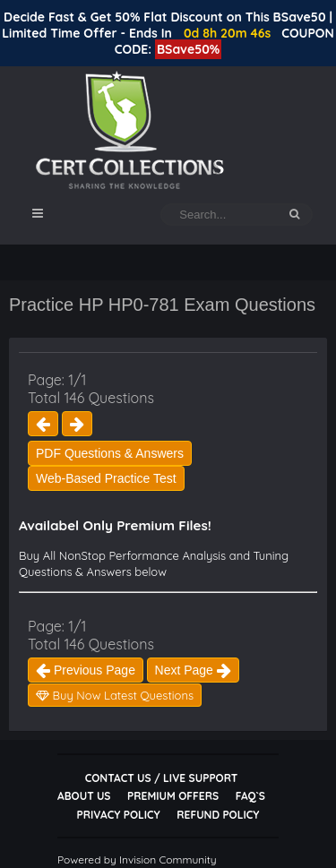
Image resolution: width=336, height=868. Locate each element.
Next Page (193, 670)
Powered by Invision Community (137, 859)
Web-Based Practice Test (106, 478)
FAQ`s (250, 796)
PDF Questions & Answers (110, 453)
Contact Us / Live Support (162, 778)
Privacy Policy (119, 815)
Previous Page (86, 670)
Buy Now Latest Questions (115, 695)
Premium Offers (173, 796)
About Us (84, 796)
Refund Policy (218, 815)
